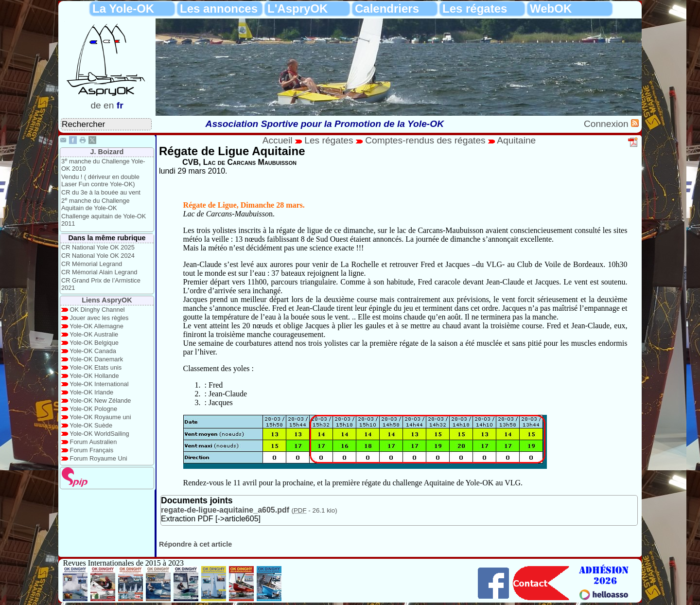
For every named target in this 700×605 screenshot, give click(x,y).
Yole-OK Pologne (93, 409)
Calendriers (387, 9)
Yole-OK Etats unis (96, 367)
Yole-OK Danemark (96, 359)
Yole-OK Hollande (94, 376)
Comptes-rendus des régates (425, 140)
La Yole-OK (123, 9)
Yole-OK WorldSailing (99, 434)
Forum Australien (94, 442)
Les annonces (219, 9)
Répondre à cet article (195, 544)
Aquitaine (516, 140)
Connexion (607, 124)
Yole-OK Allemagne (96, 326)
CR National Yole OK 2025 (98, 247)
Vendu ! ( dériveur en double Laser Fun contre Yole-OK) (100, 180)
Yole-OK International (99, 384)
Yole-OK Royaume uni (100, 417)
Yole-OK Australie (94, 334)
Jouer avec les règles (99, 318)
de (96, 105)
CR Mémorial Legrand (92, 264)
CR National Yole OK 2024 (98, 256)
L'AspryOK (297, 9)
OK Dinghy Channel (97, 310)
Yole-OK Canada (93, 351)
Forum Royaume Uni (99, 458)
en (109, 105)
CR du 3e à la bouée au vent (101, 192)
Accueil (278, 140)
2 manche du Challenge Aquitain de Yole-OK (96, 204)
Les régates (475, 9)
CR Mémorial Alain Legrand (99, 272)
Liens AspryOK (107, 300)
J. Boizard (107, 152)
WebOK (551, 9)
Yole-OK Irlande (91, 392)
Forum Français (92, 450)
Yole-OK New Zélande (100, 400)
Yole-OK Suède (91, 425)
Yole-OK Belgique (94, 343)
